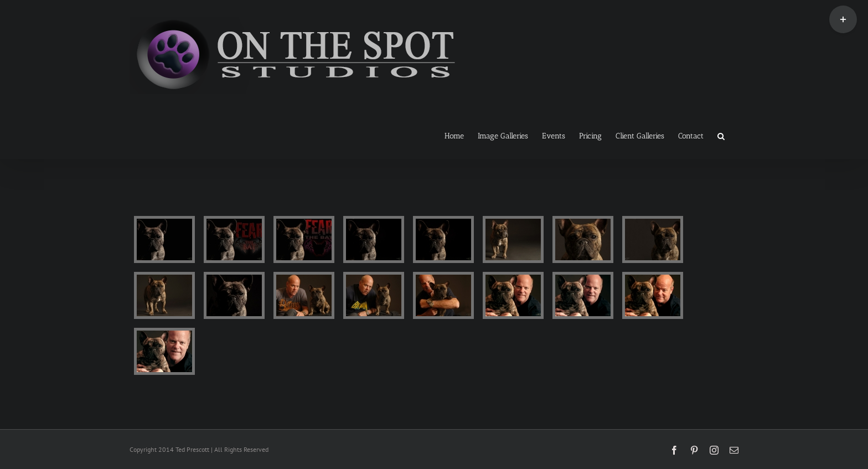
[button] (721, 135)
